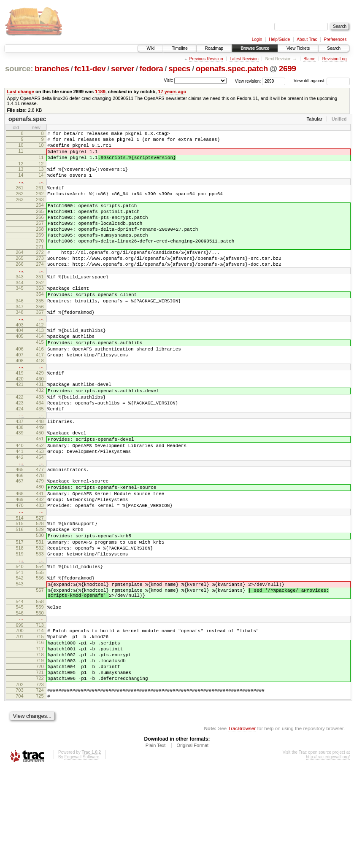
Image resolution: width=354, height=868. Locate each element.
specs (179, 69)
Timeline (180, 48)
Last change (21, 92)
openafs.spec (27, 119)
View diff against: (322, 81)
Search (334, 48)
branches (52, 69)
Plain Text (156, 845)
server (123, 69)
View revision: (248, 81)
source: (19, 69)
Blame (309, 59)
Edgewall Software (82, 857)
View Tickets (298, 48)
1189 (100, 92)
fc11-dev (90, 69)
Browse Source (255, 48)
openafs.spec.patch (232, 69)
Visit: (168, 80)
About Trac (307, 39)
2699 (288, 69)
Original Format (192, 845)
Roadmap (214, 48)
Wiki (150, 48)
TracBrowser (242, 828)
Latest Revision (244, 59)
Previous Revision (206, 59)
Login (257, 39)
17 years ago (172, 92)
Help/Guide (279, 39)
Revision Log (335, 59)
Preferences (335, 39)
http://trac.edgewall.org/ (328, 857)
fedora (151, 69)
